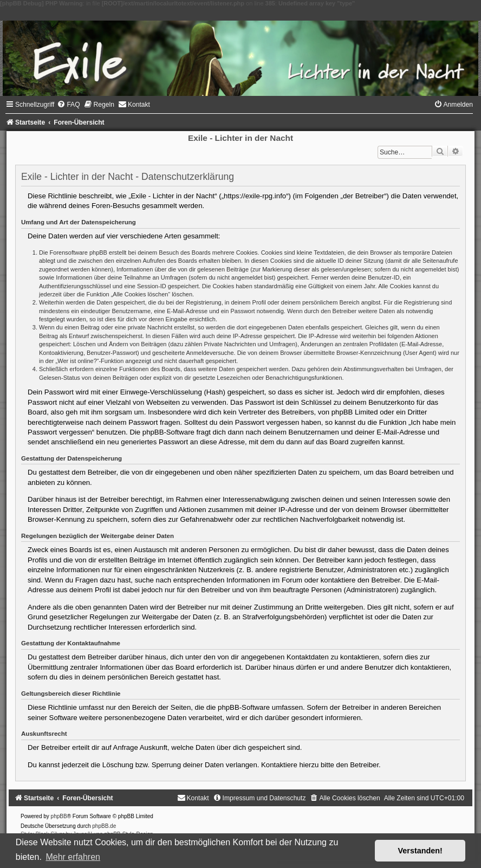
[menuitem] (68, 105)
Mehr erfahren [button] (73, 857)
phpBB (59, 816)
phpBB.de (104, 826)
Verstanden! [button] (420, 851)
